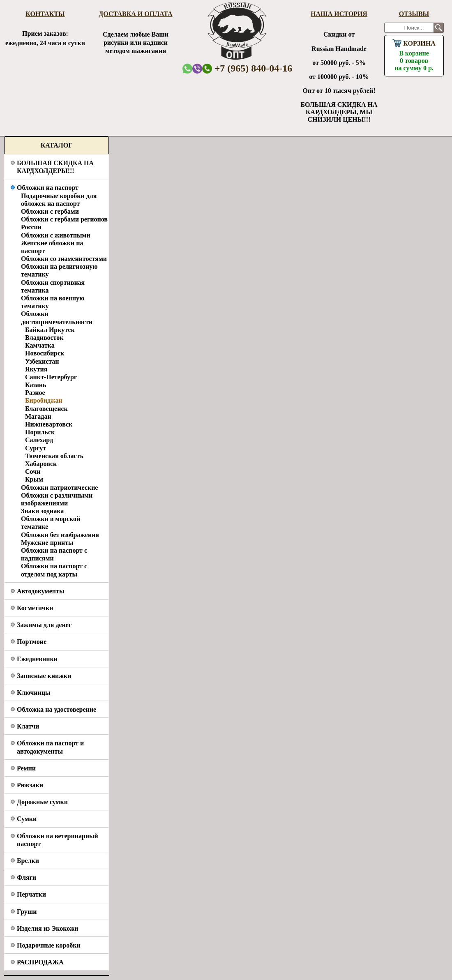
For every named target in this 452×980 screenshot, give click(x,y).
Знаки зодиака (42, 511)
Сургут (36, 448)
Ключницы (33, 693)
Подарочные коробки (49, 945)
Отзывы (414, 14)
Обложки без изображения (60, 535)
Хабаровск (41, 464)
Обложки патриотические (59, 488)
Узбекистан (42, 361)
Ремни (26, 768)
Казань (36, 385)
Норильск (40, 432)
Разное (35, 393)
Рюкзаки (30, 785)
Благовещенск (46, 409)
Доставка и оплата (135, 14)
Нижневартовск (49, 424)
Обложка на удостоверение (56, 709)
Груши (27, 912)
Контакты (45, 14)
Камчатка (40, 345)
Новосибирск (45, 353)
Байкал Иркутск (50, 330)
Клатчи (28, 726)
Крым (34, 479)
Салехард (39, 440)
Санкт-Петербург (51, 377)
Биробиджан (44, 400)
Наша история (339, 14)
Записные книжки (44, 676)
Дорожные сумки (42, 802)
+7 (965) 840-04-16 (247, 68)
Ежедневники (37, 659)
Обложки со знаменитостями (64, 259)
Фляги (27, 877)
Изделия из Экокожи (48, 928)
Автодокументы (40, 591)
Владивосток (44, 338)
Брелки (28, 861)
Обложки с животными (56, 235)
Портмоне (32, 642)
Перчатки (31, 894)
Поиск (439, 28)
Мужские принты (47, 543)
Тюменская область (54, 456)
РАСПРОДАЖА (40, 962)
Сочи (33, 472)
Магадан (38, 416)
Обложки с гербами (50, 211)
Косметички (35, 608)
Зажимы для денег (44, 625)
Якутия (36, 369)
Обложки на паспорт (48, 188)
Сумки (27, 819)
